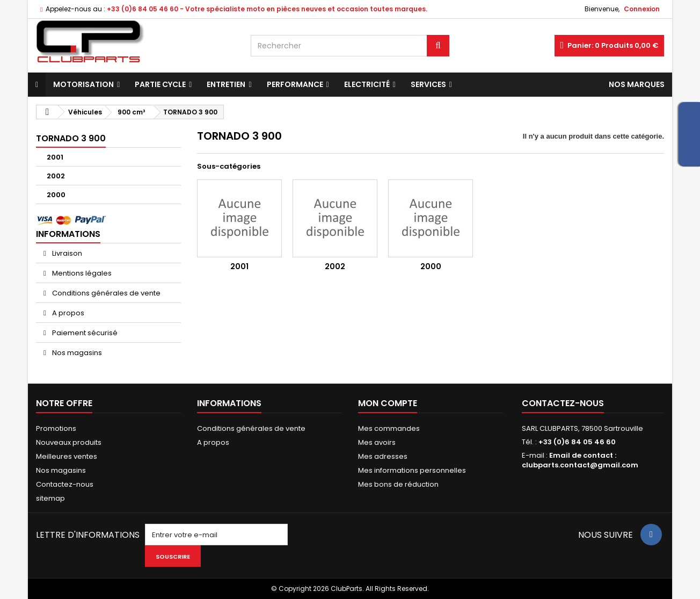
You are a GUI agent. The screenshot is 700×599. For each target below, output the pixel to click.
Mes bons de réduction (398, 484)
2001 (55, 157)
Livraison (66, 253)
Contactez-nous (65, 484)
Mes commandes (389, 428)
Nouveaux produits (69, 442)
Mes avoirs (377, 442)
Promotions (56, 428)
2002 (56, 176)
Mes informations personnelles (412, 470)
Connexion (642, 9)
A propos (67, 313)
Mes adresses (383, 456)
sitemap (50, 498)
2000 (56, 195)
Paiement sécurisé (84, 333)
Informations (68, 234)
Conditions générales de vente (105, 293)
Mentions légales (81, 273)
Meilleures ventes (67, 456)
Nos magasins (76, 353)
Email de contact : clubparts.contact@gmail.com (580, 460)
